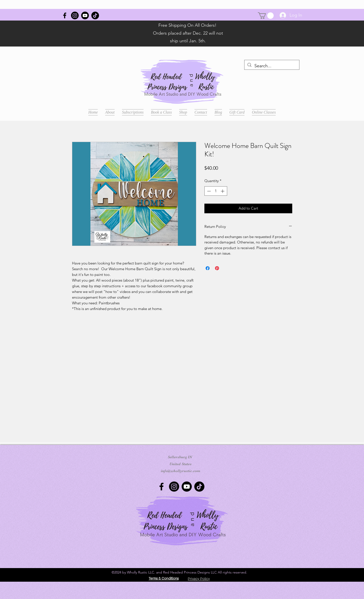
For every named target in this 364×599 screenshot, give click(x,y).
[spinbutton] (216, 191)
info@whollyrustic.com (181, 471)
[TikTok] (95, 15)
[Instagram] (75, 15)
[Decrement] (208, 191)
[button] (266, 16)
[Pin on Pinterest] (217, 268)
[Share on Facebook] (208, 268)
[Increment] (223, 191)
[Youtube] (85, 15)
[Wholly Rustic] (65, 15)
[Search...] (272, 66)
